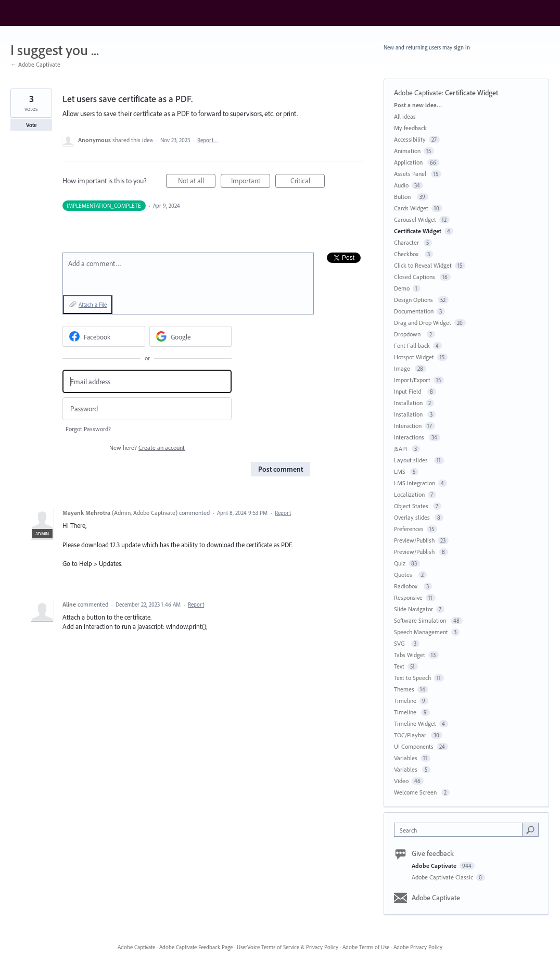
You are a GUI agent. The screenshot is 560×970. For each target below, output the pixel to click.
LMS (400, 471)
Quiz (400, 563)
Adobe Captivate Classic (443, 877)
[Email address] (147, 381)
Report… (208, 140)
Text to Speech (412, 678)
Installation (408, 403)
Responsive (408, 597)
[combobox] (461, 830)
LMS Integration (415, 483)
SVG (401, 643)
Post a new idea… (418, 105)
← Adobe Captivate (35, 64)
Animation (407, 151)
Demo (402, 288)
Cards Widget (411, 208)
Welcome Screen (416, 792)
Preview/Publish (414, 540)
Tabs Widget (410, 655)
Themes (404, 689)
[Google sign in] (191, 336)
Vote (31, 125)
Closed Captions (415, 277)
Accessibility (410, 139)
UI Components (414, 746)
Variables (406, 758)
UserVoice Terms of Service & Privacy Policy (288, 947)
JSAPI (401, 449)
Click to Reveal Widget (423, 265)
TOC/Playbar (411, 735)
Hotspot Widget (414, 357)
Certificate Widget (472, 93)
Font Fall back (412, 345)
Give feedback (433, 853)
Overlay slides (413, 517)
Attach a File (93, 305)
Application (409, 162)
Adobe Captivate (418, 93)
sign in (462, 47)
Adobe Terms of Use (366, 947)
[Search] (530, 829)
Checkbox (408, 254)
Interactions (410, 437)
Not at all (197, 182)
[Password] (147, 409)
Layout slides (412, 460)
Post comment (281, 469)
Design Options (414, 300)
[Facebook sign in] (104, 336)
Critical (308, 182)
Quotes (405, 575)
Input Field (409, 391)
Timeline (405, 701)
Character (407, 242)
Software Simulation (421, 620)
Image (403, 368)
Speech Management (421, 632)
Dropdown (409, 334)
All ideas (405, 116)
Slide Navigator (413, 609)
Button (404, 197)
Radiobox (407, 586)
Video (401, 781)
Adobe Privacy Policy (418, 947)
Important (251, 182)
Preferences (409, 529)
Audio (401, 185)
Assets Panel (411, 174)
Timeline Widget (415, 723)
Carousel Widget (415, 219)
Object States (412, 506)
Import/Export (412, 380)
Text (399, 666)
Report (283, 513)
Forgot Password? (88, 429)
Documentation (414, 311)
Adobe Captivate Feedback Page (196, 947)
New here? (147, 448)
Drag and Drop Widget (423, 323)
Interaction (408, 426)
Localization (409, 494)
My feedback (410, 128)
